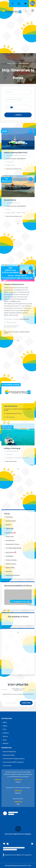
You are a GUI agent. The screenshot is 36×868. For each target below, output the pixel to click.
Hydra (5, 740)
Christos (18, 782)
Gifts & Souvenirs (11, 564)
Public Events (10, 537)
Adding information (9, 755)
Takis (18, 804)
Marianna (18, 793)
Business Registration (9, 752)
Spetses (5, 736)
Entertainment (10, 540)
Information (9, 517)
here (14, 301)
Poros (15, 63)
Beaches (8, 525)
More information (11, 461)
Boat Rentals (11, 533)
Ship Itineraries (24, 63)
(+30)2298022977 (21, 159)
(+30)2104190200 (11, 159)
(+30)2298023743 (21, 206)
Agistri (5, 722)
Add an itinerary (11, 406)
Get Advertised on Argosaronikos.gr (14, 759)
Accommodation (11, 521)
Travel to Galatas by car (14, 284)
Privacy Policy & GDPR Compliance (13, 762)
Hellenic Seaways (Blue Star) (16, 153)
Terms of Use (7, 766)
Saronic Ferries (10, 200)
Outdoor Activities (11, 560)
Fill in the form (10, 417)
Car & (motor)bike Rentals (14, 548)
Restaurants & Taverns (13, 544)
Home (9, 63)
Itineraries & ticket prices (14, 169)
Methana (6, 743)
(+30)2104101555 (11, 206)
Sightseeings (10, 528)
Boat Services (11, 552)
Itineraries (9, 571)
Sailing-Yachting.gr (12, 448)
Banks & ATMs (10, 568)
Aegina (5, 726)
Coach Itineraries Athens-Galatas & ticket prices (17, 332)
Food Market (10, 556)
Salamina (6, 733)
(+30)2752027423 (24, 319)
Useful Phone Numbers (13, 575)
